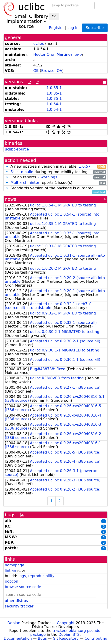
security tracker (19, 606)
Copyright (66, 623)
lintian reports (55, 177)
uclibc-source (17, 149)
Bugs (42, 638)
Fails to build (22, 172)
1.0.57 (85, 166)
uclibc (39, 44)
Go (54, 16)
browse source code (23, 587)
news (10, 199)
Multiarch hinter (25, 183)
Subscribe (95, 28)
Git (36, 71)
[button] (7, 166)
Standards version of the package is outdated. (55, 188)
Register (57, 28)
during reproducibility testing (55, 172)
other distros (16, 601)
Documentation (18, 638)
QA (59, 71)
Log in (73, 28)
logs (22, 576)
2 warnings (47, 177)
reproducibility (41, 576)
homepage (14, 565)
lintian (10, 571)
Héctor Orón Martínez (53, 54)
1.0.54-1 (54, 104)
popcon (12, 581)
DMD (78, 55)
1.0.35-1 (54, 88)
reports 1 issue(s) (55, 183)
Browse (48, 71)
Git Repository (66, 638)
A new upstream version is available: (55, 167)
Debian (14, 623)
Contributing (96, 638)
